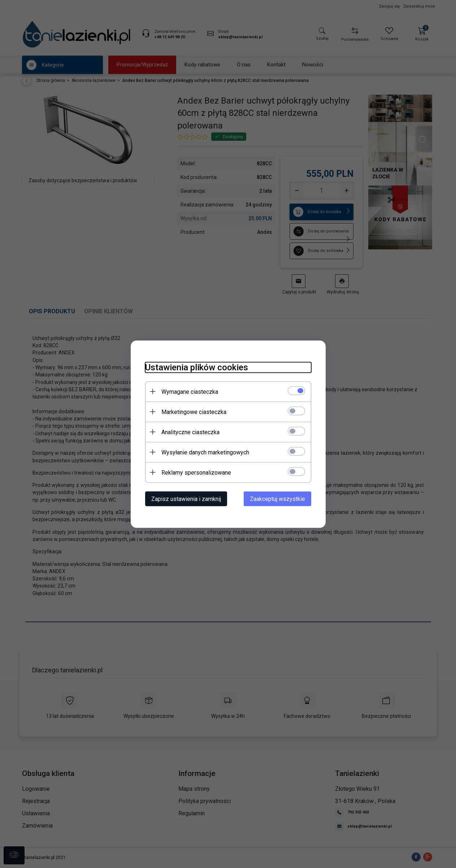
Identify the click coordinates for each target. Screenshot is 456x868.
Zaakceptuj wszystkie (277, 499)
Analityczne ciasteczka (190, 432)
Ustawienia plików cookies (197, 367)
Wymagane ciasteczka (190, 391)
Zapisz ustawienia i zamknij (186, 499)
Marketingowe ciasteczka (194, 412)
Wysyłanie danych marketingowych (205, 452)
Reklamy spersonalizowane (196, 472)
